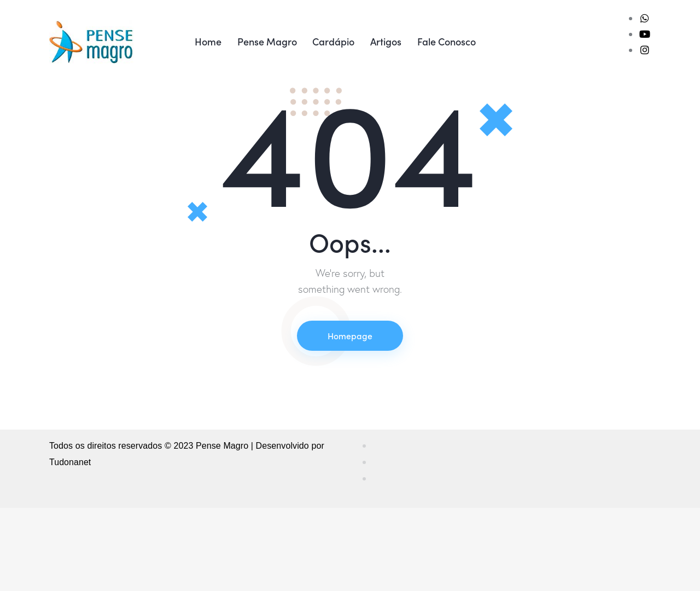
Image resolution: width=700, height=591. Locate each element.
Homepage (350, 420)
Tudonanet (70, 546)
